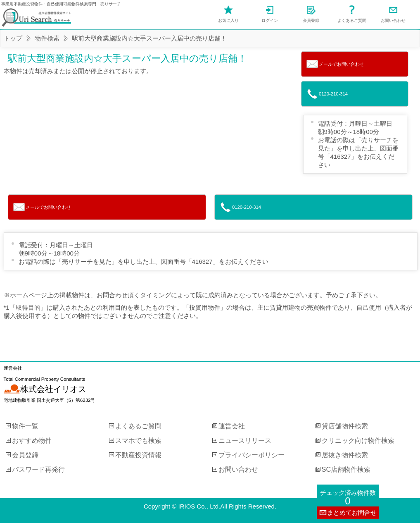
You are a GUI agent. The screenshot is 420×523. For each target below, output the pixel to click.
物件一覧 (25, 426)
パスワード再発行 (38, 469)
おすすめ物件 (32, 440)
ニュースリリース (245, 440)
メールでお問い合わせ (342, 64)
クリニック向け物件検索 (358, 440)
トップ (13, 38)
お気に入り (228, 20)
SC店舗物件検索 (346, 469)
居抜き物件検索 (345, 455)
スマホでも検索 (138, 440)
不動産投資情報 (138, 455)
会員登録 (311, 20)
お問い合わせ (393, 20)
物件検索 (47, 38)
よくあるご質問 (352, 20)
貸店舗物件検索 (345, 426)
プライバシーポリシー (252, 455)
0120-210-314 (333, 94)
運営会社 (232, 426)
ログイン (270, 20)
